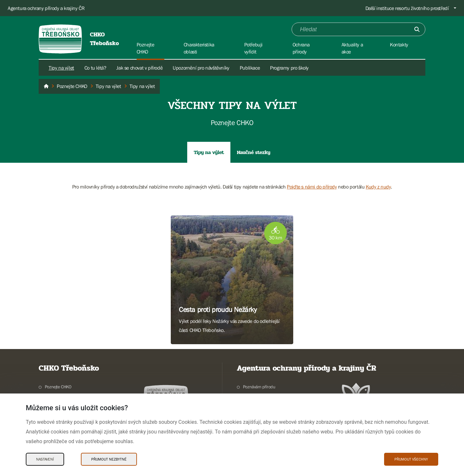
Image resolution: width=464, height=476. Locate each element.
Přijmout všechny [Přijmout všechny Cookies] (411, 459)
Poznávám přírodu (259, 387)
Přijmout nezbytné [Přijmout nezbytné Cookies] (109, 459)
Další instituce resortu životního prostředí (407, 8)
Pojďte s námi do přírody (312, 187)
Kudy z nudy (378, 187)
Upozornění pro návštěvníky (201, 68)
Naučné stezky (254, 152)
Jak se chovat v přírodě (139, 68)
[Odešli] (417, 29)
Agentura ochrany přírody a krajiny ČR (46, 8)
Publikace (250, 68)
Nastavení (45, 459)
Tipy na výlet (61, 68)
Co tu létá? (95, 68)
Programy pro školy (289, 68)
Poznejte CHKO (58, 387)
